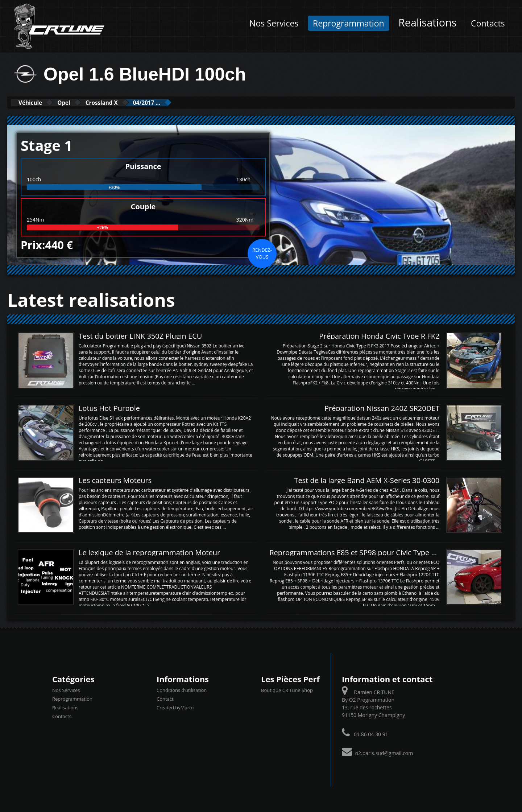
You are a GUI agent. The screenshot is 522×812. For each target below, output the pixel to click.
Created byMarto (175, 707)
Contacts (488, 23)
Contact (165, 698)
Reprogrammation (349, 23)
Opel (77, 102)
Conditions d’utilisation (182, 690)
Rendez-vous (262, 253)
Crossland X (124, 102)
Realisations (427, 22)
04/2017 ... (179, 102)
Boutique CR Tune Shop (287, 690)
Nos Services (274, 23)
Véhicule (35, 102)
